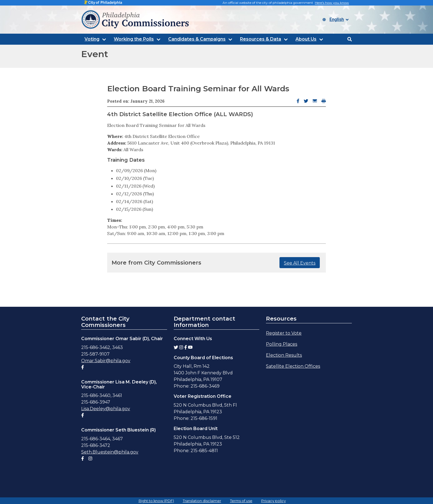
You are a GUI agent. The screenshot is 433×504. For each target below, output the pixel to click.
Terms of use (241, 501)
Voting (92, 39)
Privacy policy (274, 501)
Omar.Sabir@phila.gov (106, 361)
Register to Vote (284, 333)
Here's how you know (332, 3)
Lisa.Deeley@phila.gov (106, 409)
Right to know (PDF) (156, 501)
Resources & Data (261, 39)
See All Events (300, 263)
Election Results (284, 355)
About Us (306, 39)
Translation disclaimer (202, 501)
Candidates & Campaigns (197, 39)
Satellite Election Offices (293, 366)
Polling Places (282, 344)
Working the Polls (134, 39)
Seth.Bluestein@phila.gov (110, 452)
